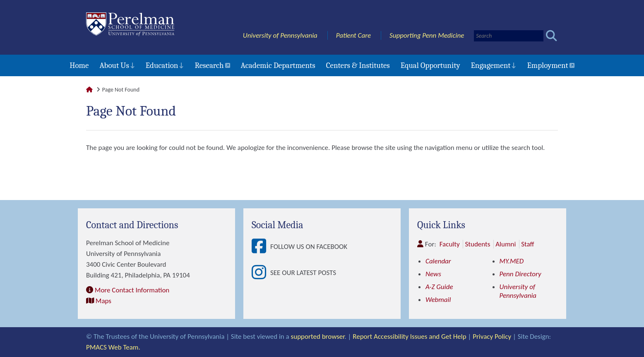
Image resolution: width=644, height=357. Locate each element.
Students (477, 244)
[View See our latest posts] (261, 273)
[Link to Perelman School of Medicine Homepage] (89, 90)
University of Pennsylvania (280, 35)
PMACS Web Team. (113, 347)
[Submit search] (551, 36)
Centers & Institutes (358, 65)
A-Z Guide (439, 287)
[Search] (509, 36)
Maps (103, 301)
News (433, 274)
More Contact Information (132, 290)
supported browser (318, 336)
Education (162, 65)
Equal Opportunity (430, 65)
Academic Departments (278, 65)
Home (79, 65)
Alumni (506, 244)
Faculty (450, 244)
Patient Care (354, 35)
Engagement (491, 65)
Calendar (438, 261)
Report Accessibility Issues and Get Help (409, 336)
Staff (527, 244)
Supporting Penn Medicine (427, 35)
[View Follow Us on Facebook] (261, 247)
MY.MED (512, 261)
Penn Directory (520, 274)
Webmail (438, 300)
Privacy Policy (492, 336)
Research (209, 65)
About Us (114, 65)
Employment (547, 65)
